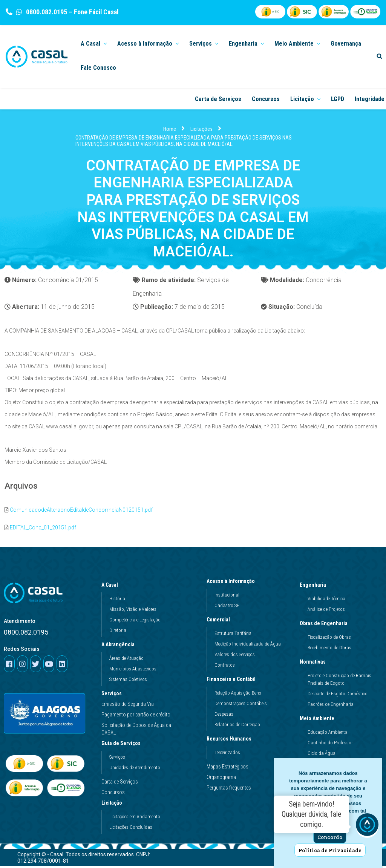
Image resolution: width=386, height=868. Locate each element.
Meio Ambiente (319, 721)
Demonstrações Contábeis (241, 706)
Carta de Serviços (218, 99)
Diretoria (118, 633)
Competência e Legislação (135, 622)
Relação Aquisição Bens (238, 695)
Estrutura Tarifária (233, 636)
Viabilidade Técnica (326, 601)
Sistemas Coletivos (128, 682)
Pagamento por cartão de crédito (136, 717)
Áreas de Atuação (126, 660)
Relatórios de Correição (237, 727)
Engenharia (315, 587)
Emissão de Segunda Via (128, 706)
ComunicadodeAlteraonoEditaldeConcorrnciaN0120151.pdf (81, 512)
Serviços (112, 696)
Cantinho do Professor (330, 745)
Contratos (225, 667)
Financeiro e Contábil (233, 681)
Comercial (220, 622)
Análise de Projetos (326, 611)
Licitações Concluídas (131, 829)
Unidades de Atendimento (135, 770)
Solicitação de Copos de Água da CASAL (136, 731)
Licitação (114, 805)
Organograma (221, 779)
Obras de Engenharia (325, 626)
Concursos (266, 99)
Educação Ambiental (328, 734)
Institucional (227, 597)
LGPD (338, 99)
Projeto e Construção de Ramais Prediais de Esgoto (339, 682)
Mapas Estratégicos (227, 769)
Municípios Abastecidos (133, 671)
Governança (346, 44)
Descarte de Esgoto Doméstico (338, 696)
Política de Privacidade (330, 850)
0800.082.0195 (46, 12)
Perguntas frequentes (229, 790)
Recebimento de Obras (329, 650)
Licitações (201, 129)
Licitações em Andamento (135, 819)
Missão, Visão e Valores (133, 611)
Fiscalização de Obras (329, 639)
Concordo (330, 837)
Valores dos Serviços (235, 657)
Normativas (315, 664)
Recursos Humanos (231, 741)
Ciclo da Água (322, 755)
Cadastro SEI (227, 608)
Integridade (370, 99)
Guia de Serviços (123, 745)
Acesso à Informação (233, 583)
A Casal (112, 587)
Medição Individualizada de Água (248, 646)
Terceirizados (227, 755)
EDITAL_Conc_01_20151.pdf (43, 529)
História (117, 601)
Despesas (224, 716)
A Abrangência (120, 647)
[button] (104, 43)
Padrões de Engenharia (331, 706)
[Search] (379, 56)
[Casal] (37, 57)
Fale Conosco (98, 68)
